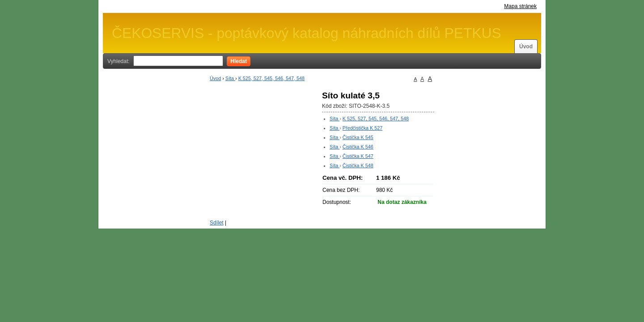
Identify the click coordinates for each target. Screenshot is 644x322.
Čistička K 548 (358, 165)
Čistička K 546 (358, 147)
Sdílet (217, 223)
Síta (230, 78)
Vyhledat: (119, 61)
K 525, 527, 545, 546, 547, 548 (271, 78)
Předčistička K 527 (362, 128)
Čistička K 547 (358, 156)
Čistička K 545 (358, 137)
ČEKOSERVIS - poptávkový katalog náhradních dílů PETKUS (307, 33)
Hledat (239, 61)
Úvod (526, 47)
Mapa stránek (520, 6)
